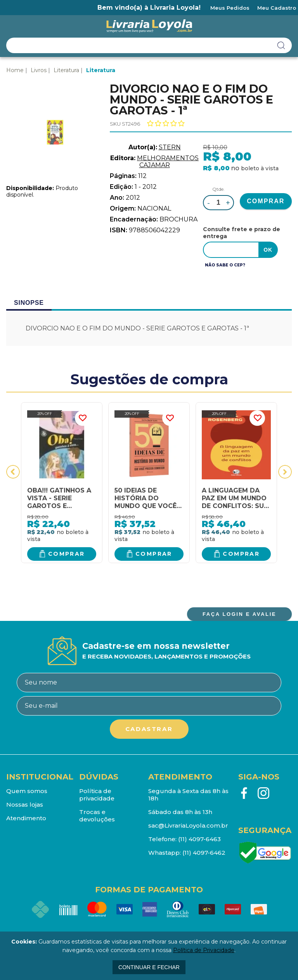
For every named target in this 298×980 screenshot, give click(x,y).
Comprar (67, 554)
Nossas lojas (25, 805)
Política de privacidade (97, 795)
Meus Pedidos (230, 8)
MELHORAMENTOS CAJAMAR (168, 162)
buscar (281, 45)
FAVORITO (83, 418)
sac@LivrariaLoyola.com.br (188, 825)
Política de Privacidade (204, 950)
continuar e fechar (149, 967)
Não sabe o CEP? (225, 265)
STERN (170, 147)
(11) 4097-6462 (204, 853)
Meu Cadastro (277, 8)
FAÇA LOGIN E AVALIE (239, 614)
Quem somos (27, 791)
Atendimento (26, 818)
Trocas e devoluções (97, 816)
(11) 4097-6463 (199, 839)
